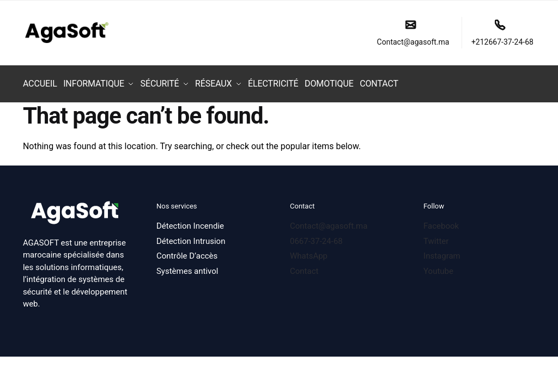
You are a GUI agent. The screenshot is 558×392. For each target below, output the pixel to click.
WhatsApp (309, 252)
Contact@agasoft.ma (413, 33)
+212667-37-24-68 (502, 33)
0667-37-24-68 (316, 237)
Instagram (442, 252)
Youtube (438, 267)
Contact (305, 267)
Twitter (436, 237)
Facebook (441, 222)
